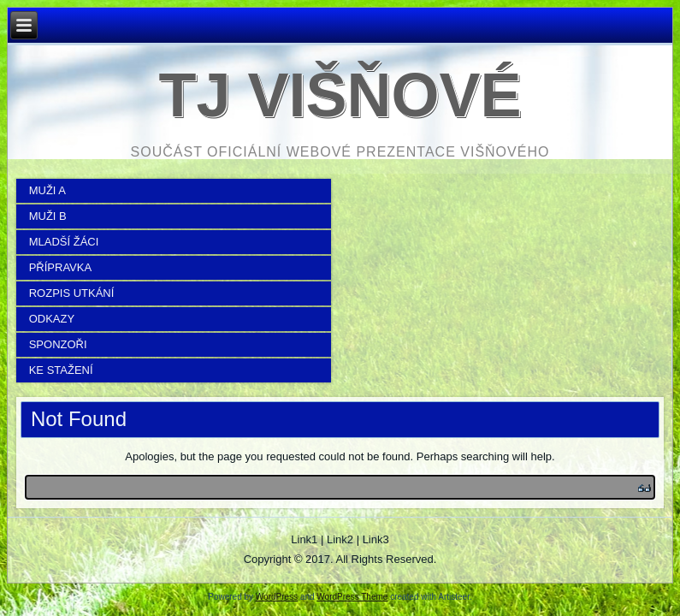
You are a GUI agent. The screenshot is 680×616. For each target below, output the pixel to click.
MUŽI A (47, 190)
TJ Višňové (340, 95)
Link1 (304, 539)
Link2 (340, 539)
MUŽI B (48, 216)
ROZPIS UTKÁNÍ (72, 293)
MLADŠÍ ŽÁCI (64, 242)
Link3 (376, 539)
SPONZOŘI (58, 344)
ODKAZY (52, 319)
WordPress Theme (352, 597)
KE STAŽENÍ (61, 370)
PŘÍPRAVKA (60, 267)
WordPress (277, 597)
